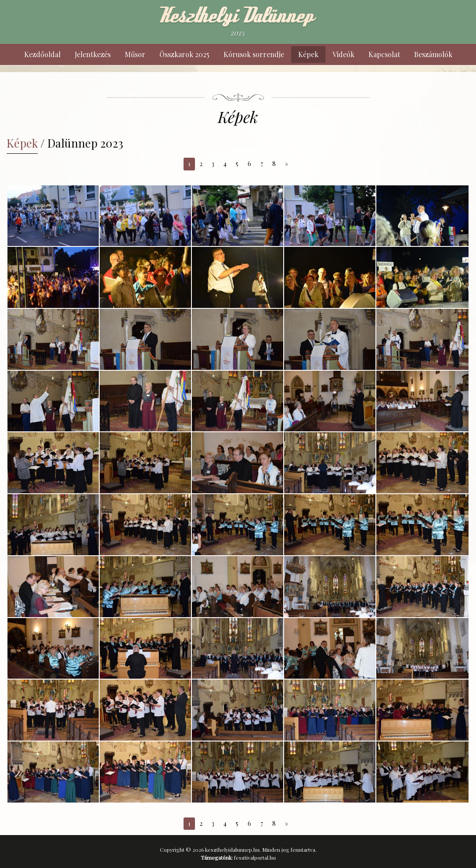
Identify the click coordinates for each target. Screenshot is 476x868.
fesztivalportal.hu (255, 857)
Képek (308, 54)
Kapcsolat (384, 54)
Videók (343, 54)
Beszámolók (433, 54)
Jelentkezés (93, 54)
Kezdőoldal (42, 54)
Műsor (135, 54)
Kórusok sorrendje (254, 54)
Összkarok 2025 (184, 54)
